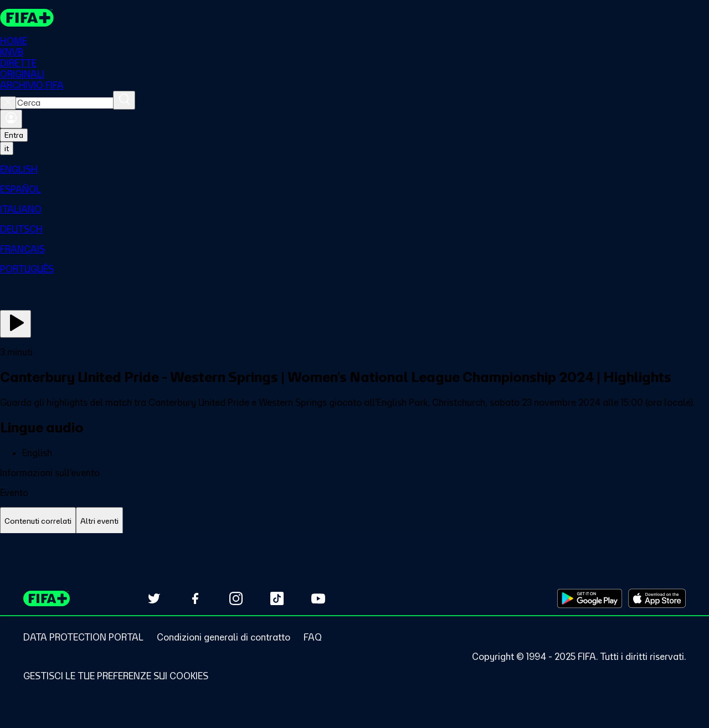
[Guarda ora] (16, 324)
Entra (14, 135)
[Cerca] (124, 100)
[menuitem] (354, 169)
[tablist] (354, 521)
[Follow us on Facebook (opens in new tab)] (195, 598)
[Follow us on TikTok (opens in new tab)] (277, 598)
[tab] (38, 521)
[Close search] (8, 103)
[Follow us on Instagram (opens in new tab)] (236, 598)
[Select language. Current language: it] (7, 148)
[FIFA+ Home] (27, 18)
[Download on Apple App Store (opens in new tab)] (657, 598)
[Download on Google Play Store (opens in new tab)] (590, 598)
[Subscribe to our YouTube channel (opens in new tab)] (318, 598)
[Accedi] (11, 119)
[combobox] (65, 103)
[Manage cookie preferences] (116, 676)
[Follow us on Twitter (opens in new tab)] (154, 598)
